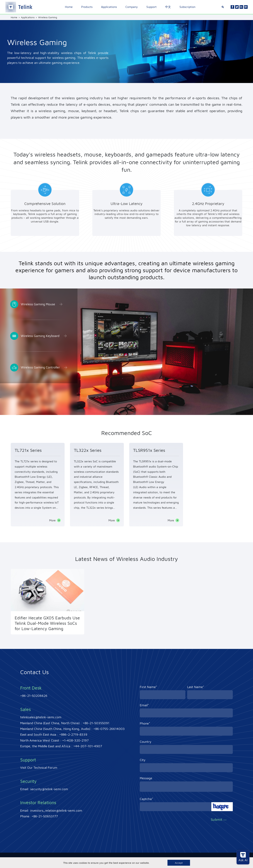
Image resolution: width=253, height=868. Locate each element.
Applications (109, 7)
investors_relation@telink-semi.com (56, 810)
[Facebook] (232, 7)
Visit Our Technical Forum (39, 768)
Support (151, 7)
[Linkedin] (241, 7)
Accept (179, 863)
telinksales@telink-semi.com (41, 717)
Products (87, 7)
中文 (168, 7)
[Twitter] (237, 7)
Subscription (187, 7)
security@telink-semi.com (49, 789)
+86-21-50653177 (45, 816)
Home (69, 7)
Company (132, 7)
